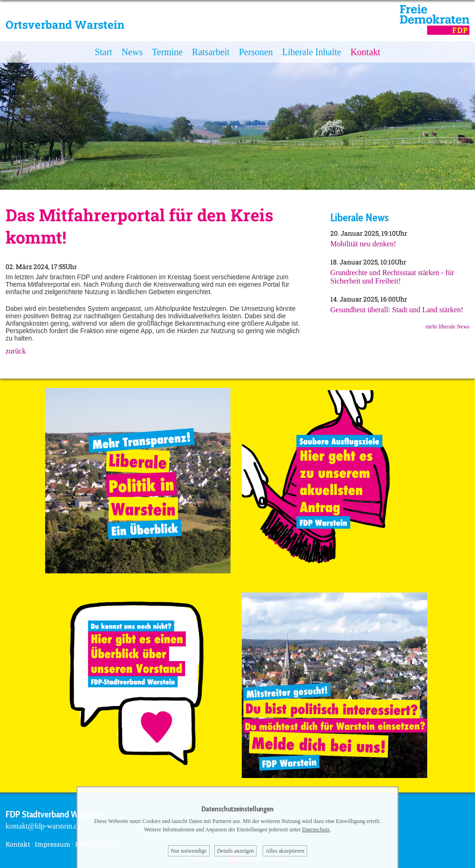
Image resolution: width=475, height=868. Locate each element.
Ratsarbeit (211, 52)
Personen (256, 52)
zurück (16, 351)
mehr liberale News (448, 327)
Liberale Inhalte (311, 52)
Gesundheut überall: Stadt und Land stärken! (397, 310)
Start (103, 52)
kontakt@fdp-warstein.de (43, 826)
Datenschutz (316, 829)
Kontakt (365, 52)
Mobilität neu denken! (363, 244)
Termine (167, 52)
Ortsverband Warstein (65, 25)
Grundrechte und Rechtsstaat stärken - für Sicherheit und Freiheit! (392, 277)
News (132, 52)
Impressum (53, 844)
